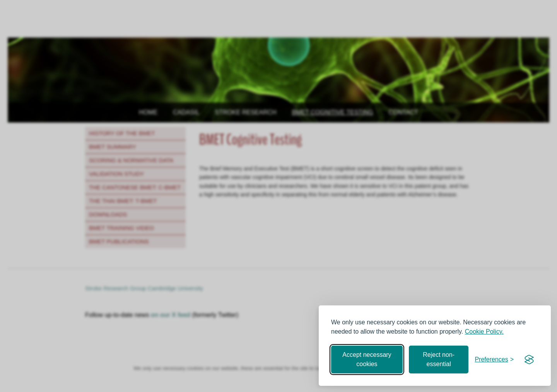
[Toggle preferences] (494, 360)
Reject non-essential (439, 359)
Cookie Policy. (484, 331)
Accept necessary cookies (367, 359)
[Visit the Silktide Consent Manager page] (529, 360)
